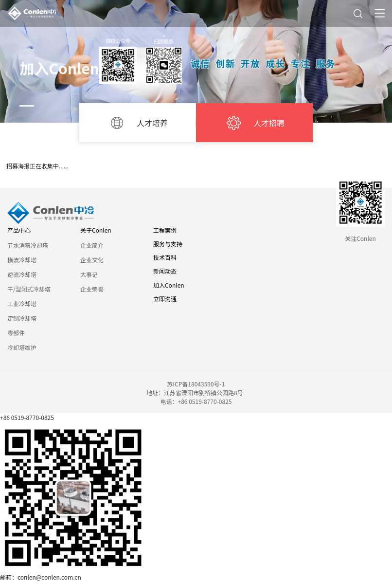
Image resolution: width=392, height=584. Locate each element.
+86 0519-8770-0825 (27, 417)
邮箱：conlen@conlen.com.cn (41, 577)
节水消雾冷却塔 (28, 245)
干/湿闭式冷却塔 (29, 289)
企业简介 (92, 245)
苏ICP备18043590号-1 (196, 384)
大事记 (89, 274)
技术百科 (165, 257)
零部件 (16, 333)
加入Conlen (169, 285)
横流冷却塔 (22, 260)
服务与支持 (168, 244)
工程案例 (165, 230)
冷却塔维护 (22, 347)
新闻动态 (165, 271)
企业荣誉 (92, 289)
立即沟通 (165, 299)
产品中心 (19, 230)
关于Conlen (96, 230)
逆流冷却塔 (22, 274)
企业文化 (92, 260)
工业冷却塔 (22, 303)
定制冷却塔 (22, 318)
